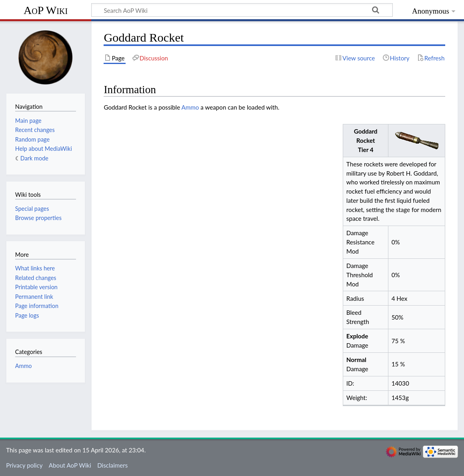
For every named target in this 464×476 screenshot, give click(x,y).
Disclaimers (112, 465)
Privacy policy (24, 465)
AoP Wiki (46, 10)
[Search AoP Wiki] (242, 10)
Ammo (190, 107)
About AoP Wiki (70, 465)
